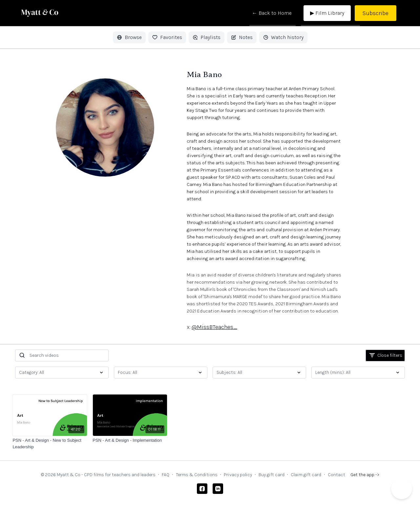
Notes (242, 37)
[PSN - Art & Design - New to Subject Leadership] (50, 444)
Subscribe (376, 13)
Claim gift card (306, 475)
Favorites (167, 37)
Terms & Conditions (197, 475)
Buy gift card (272, 475)
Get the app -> (365, 475)
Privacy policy (238, 475)
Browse (129, 37)
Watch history (283, 37)
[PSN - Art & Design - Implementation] (130, 440)
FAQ (166, 475)
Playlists (207, 37)
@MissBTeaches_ (214, 327)
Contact (336, 475)
